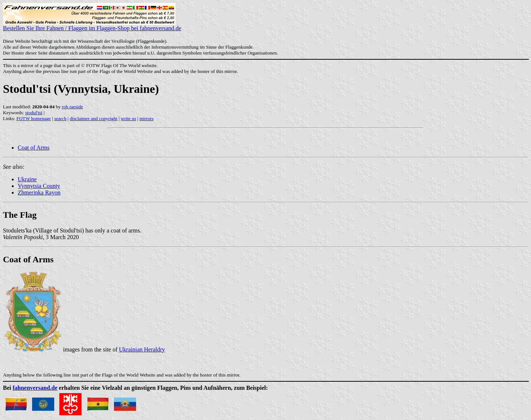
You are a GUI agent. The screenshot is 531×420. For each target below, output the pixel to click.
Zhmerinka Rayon (39, 192)
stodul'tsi (34, 113)
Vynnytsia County (39, 186)
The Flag (20, 215)
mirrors (146, 118)
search (60, 118)
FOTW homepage (33, 118)
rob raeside (72, 107)
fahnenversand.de (35, 388)
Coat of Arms (34, 148)
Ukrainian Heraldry (142, 349)
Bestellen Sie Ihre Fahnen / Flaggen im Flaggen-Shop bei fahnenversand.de (92, 26)
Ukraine (27, 179)
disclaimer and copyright (93, 118)
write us (129, 118)
